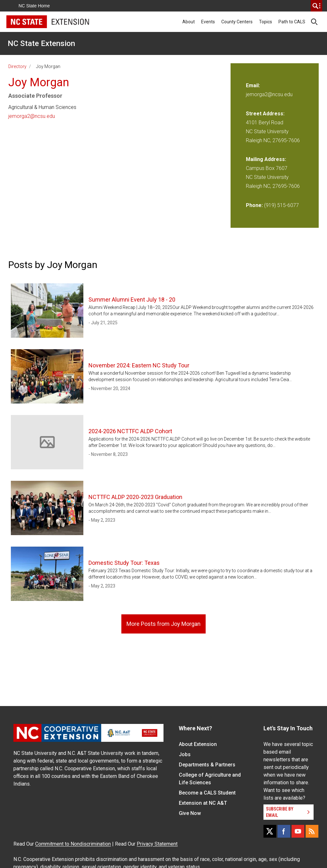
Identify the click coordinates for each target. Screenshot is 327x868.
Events (208, 22)
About (189, 22)
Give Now (190, 813)
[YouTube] (298, 831)
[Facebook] (284, 831)
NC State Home (34, 6)
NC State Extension (41, 43)
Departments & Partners (207, 765)
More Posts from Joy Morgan (163, 624)
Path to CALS (292, 22)
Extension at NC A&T (203, 803)
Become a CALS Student (207, 793)
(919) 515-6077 (281, 205)
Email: (253, 85)
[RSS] (312, 831)
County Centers (237, 22)
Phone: (254, 205)
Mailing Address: (266, 159)
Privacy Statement (157, 844)
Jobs (185, 754)
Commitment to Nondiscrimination (73, 844)
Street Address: (265, 114)
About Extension (198, 744)
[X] (270, 831)
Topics (266, 22)
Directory (17, 66)
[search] (316, 6)
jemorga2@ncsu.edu (32, 116)
